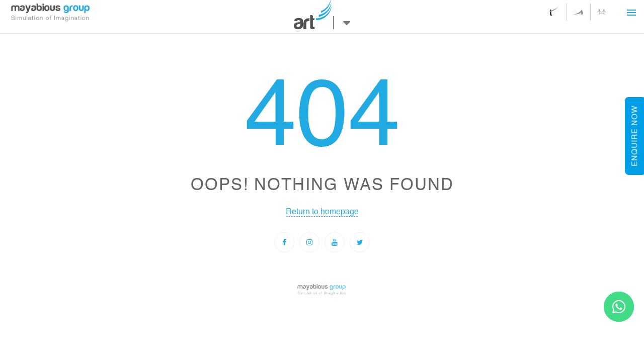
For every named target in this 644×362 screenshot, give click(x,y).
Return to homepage (322, 209)
